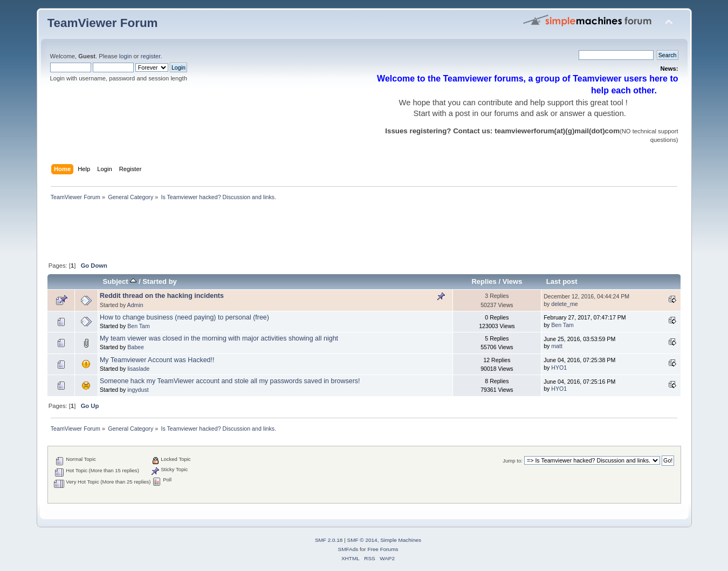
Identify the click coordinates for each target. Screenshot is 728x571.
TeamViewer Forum (103, 23)
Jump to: (513, 461)
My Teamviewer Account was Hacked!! (157, 360)
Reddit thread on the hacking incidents (162, 296)
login (126, 56)
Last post (562, 281)
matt (557, 346)
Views (513, 281)
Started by (160, 281)
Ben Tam (139, 326)
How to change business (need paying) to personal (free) (184, 317)
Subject (120, 281)
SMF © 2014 (362, 540)
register (151, 56)
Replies (484, 281)
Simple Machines (401, 540)
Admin (135, 305)
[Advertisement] (244, 232)
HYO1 (559, 368)
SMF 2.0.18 (329, 540)
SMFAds (348, 549)
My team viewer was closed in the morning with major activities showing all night (219, 338)
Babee (136, 347)
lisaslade (138, 369)
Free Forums (383, 549)
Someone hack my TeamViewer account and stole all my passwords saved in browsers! (230, 381)
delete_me (564, 304)
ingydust (138, 390)
